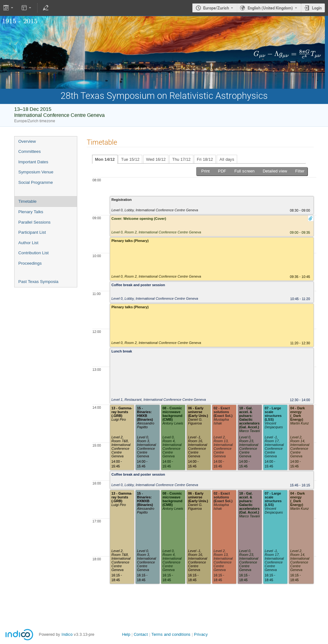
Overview (27, 141)
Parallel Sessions (34, 222)
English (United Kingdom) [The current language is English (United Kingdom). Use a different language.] (270, 8)
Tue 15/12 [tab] (130, 159)
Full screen (244, 171)
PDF (222, 171)
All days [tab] (227, 159)
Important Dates (33, 162)
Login (317, 8)
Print (205, 171)
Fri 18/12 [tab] (205, 159)
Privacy (201, 634)
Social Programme (36, 182)
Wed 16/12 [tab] (156, 159)
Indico (67, 634)
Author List (28, 243)
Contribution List (33, 253)
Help (126, 634)
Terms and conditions (171, 634)
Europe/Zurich (216, 8)
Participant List (32, 232)
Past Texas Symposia (38, 282)
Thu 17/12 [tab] (181, 159)
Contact (141, 634)
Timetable (27, 201)
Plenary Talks (31, 212)
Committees (29, 151)
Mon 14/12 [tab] (105, 159)
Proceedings (30, 263)
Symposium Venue (36, 172)
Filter (300, 171)
